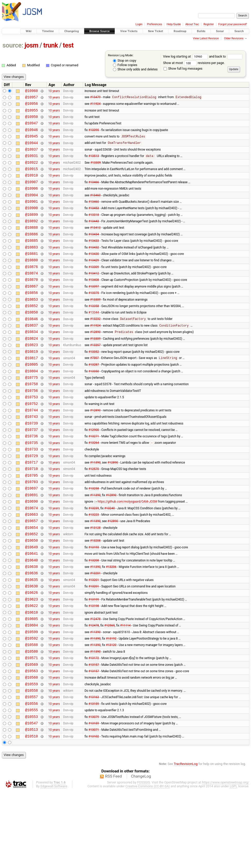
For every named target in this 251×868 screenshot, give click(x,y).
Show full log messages (183, 68)
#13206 (111, 623)
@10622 (32, 667)
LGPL (234, 863)
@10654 (32, 580)
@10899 (32, 230)
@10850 (32, 339)
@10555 (32, 784)
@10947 (32, 128)
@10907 (32, 193)
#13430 (94, 273)
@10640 (32, 616)
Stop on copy (125, 61)
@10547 (32, 798)
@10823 (32, 376)
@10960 (32, 91)
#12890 (95, 361)
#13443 (94, 237)
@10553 (32, 791)
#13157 (94, 733)
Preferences (154, 24)
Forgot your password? (233, 24)
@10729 (32, 500)
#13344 (94, 339)
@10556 (32, 777)
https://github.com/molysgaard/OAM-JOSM (126, 551)
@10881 (32, 274)
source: (13, 45)
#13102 (94, 813)
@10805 (32, 397)
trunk (51, 45)
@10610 (32, 675)
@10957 (32, 99)
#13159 (94, 777)
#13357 (95, 376)
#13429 (94, 281)
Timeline (48, 31)
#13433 (94, 259)
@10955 (32, 113)
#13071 (94, 806)
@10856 (32, 317)
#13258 (94, 536)
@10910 (32, 186)
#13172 (94, 726)
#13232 (95, 347)
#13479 (95, 99)
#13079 (94, 791)
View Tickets (129, 31)
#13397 (94, 310)
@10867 (32, 310)
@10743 (32, 456)
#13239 (94, 558)
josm (31, 45)
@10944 (32, 150)
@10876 (32, 288)
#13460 (95, 208)
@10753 (32, 434)
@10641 (32, 609)
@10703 (32, 529)
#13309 (96, 171)
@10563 (32, 740)
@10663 (32, 565)
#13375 (94, 317)
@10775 (32, 412)
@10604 (32, 689)
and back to (226, 56)
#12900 (94, 470)
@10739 (32, 463)
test (68, 45)
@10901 (32, 215)
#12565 (110, 689)
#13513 (94, 164)
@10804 (32, 405)
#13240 (110, 558)
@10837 (32, 354)
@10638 (32, 624)
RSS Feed (114, 853)
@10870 (32, 303)
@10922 (32, 172)
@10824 (32, 368)
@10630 (32, 645)
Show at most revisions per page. (194, 63)
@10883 (32, 266)
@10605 (32, 682)
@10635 (32, 638)
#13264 (94, 485)
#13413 (95, 244)
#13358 (94, 332)
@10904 (32, 208)
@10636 (32, 631)
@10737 (32, 470)
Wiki (29, 31)
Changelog (71, 31)
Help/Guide (174, 24)
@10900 (32, 222)
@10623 (32, 660)
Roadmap (180, 31)
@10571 (32, 726)
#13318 (94, 230)
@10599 (32, 696)
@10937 (32, 157)
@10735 (32, 485)
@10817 (32, 390)
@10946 (32, 135)
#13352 (94, 383)
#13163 (94, 769)
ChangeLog (141, 853)
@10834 (32, 361)
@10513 (32, 806)
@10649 (32, 602)
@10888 (32, 244)
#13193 (94, 602)
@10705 (32, 521)
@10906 (32, 201)
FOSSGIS (144, 859)
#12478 (95, 682)
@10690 (32, 551)
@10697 (32, 536)
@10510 (32, 813)
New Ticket (156, 31)
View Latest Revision (206, 38)
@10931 (32, 164)
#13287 (94, 398)
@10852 (32, 332)
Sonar (220, 31)
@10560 (32, 747)
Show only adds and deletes (135, 69)
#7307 (94, 390)
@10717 (32, 507)
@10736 (32, 478)
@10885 (32, 259)
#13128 (95, 580)
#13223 (94, 565)
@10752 (32, 441)
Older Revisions (234, 38)
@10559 (32, 755)
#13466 (94, 193)
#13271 (94, 478)
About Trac (192, 24)
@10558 (32, 762)
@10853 (32, 325)
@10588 (32, 711)
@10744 (32, 449)
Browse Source (100, 31)
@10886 (32, 252)
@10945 (32, 142)
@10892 (32, 237)
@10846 (32, 347)
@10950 (32, 120)
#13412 (94, 296)
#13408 (94, 303)
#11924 (95, 106)
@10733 (32, 492)
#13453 (94, 223)
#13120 (111, 711)
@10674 (32, 558)
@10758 (32, 419)
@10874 (32, 295)
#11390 (95, 507)
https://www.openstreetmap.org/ (226, 859)
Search (239, 31)
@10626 (32, 653)
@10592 (32, 704)
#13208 (95, 594)
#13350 (94, 405)
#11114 (125, 689)
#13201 (95, 631)
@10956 (32, 106)
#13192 (111, 704)
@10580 (32, 718)
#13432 (94, 266)
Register (209, 24)
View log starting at (186, 56)
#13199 (94, 660)
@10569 (32, 733)
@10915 (32, 179)
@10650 (32, 594)
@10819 (32, 383)
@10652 (32, 587)
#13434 (94, 252)
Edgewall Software (54, 863)
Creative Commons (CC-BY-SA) (148, 863)
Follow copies (125, 65)
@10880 (32, 281)
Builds (201, 31)
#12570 (94, 514)
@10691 (32, 543)
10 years (54, 91)
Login (139, 24)
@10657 (32, 572)
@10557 (32, 769)
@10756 (32, 427)
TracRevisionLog (186, 841)
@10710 (32, 514)
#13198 (94, 667)
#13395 (94, 135)
